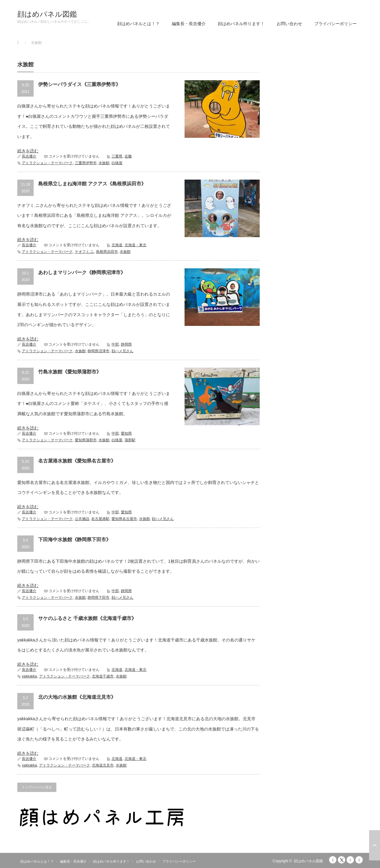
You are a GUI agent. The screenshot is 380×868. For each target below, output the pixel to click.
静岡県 (126, 344)
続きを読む (28, 151)
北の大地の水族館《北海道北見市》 (77, 697)
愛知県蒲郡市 (86, 440)
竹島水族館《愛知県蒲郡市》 (70, 372)
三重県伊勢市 (86, 163)
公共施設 (82, 519)
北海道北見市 (103, 765)
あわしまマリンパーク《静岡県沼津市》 (82, 272)
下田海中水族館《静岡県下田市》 (75, 540)
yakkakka (29, 676)
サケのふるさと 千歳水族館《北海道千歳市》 (87, 618)
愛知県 (126, 433)
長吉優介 (29, 156)
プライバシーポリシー (335, 24)
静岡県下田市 (98, 598)
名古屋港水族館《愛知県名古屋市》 (77, 461)
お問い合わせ (289, 24)
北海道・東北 (135, 245)
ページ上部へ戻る (375, 845)
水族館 (104, 163)
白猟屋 (117, 163)
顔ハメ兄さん (122, 351)
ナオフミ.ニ (84, 252)
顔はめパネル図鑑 (47, 14)
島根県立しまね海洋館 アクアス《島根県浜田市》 (92, 184)
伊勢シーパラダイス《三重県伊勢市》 (79, 84)
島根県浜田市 (107, 252)
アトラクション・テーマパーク (47, 163)
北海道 (117, 245)
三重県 (117, 156)
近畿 (128, 156)
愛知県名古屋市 (124, 519)
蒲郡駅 (130, 440)
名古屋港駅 (100, 519)
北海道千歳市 (103, 676)
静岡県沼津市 (98, 351)
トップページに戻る (37, 787)
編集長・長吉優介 (189, 24)
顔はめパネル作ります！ (241, 24)
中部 (115, 344)
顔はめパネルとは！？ (138, 24)
